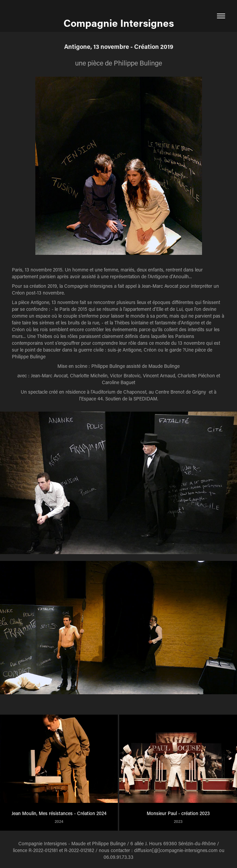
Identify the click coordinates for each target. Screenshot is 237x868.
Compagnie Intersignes (119, 23)
